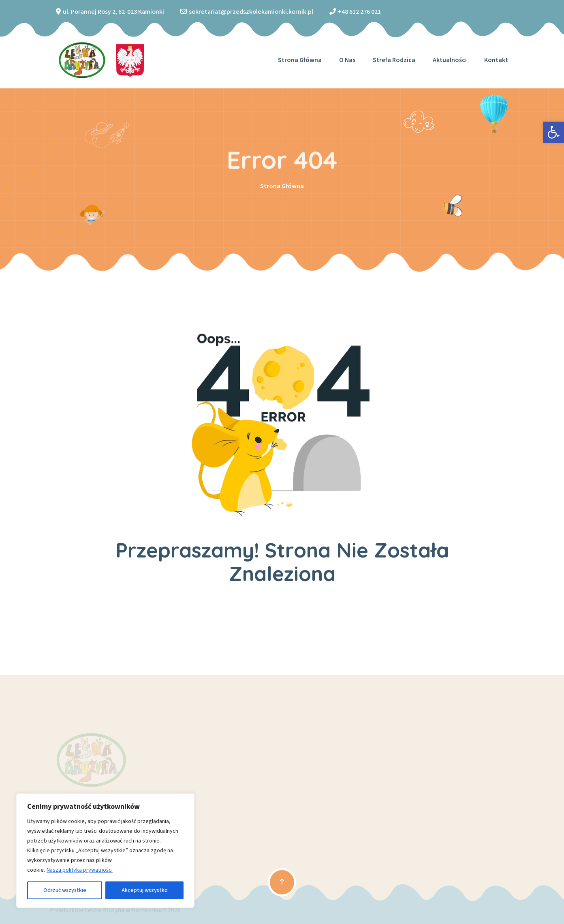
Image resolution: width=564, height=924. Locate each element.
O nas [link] (347, 60)
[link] (553, 132)
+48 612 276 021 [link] (359, 12)
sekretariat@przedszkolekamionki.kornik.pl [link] (251, 12)
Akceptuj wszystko (145, 890)
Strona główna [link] (300, 60)
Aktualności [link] (450, 60)
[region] (105, 851)
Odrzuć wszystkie (65, 890)
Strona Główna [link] (282, 186)
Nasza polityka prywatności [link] (80, 870)
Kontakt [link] (496, 60)
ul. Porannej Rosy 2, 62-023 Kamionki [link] (113, 12)
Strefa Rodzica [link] (394, 60)
